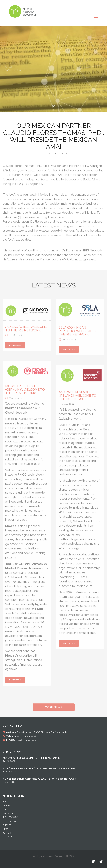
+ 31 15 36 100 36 (28, 736)
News (6, 829)
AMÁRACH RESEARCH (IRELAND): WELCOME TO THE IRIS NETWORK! (77, 398)
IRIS (5, 802)
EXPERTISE (8, 813)
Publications (10, 821)
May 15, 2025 (40, 780)
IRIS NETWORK (10, 817)
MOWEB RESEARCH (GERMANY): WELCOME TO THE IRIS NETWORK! (25, 392)
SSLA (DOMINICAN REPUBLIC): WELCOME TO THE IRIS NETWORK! (78, 333)
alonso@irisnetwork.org (25, 740)
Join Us (7, 833)
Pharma (7, 806)
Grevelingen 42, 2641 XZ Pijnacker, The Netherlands (42, 732)
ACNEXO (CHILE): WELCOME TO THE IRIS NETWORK (26, 331)
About (6, 809)
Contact (7, 837)
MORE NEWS (54, 709)
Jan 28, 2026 (31, 760)
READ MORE (15, 347)
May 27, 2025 (39, 770)
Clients (7, 825)
